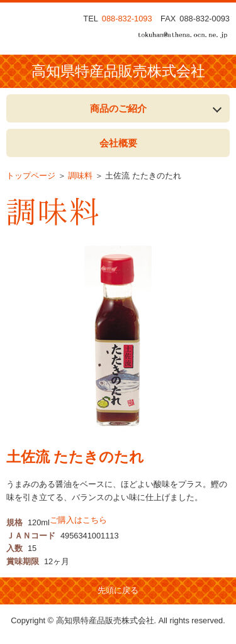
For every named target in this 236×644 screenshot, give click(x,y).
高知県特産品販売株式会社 (118, 71)
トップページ (31, 176)
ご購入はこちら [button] (78, 520)
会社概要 (118, 143)
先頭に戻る (118, 590)
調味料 (80, 176)
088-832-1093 (127, 19)
